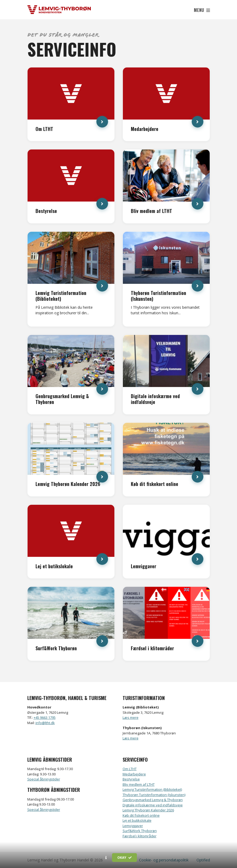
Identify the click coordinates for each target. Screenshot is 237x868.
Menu (202, 10)
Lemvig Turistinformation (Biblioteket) (152, 789)
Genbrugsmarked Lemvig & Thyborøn (153, 800)
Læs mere (131, 717)
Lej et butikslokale (137, 820)
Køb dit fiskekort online (141, 815)
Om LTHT (130, 769)
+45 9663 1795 (45, 717)
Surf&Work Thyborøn (140, 831)
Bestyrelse (131, 779)
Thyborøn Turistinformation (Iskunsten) (154, 795)
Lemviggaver (133, 826)
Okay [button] (124, 858)
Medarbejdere (134, 774)
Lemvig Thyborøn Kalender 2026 (148, 810)
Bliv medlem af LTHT (139, 784)
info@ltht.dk (45, 723)
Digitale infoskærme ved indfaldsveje (153, 805)
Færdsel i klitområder (140, 836)
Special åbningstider (44, 779)
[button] (106, 858)
